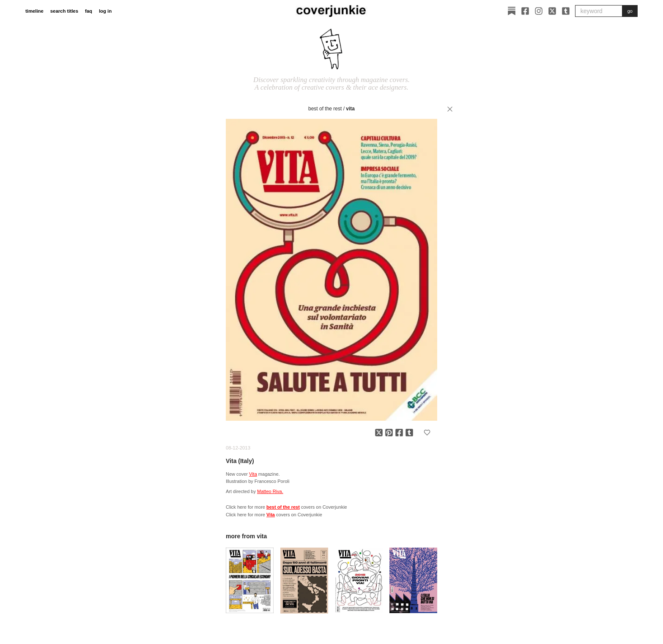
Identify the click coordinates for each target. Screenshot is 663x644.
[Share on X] (379, 433)
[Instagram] (539, 11)
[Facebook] (525, 11)
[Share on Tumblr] (409, 433)
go (630, 11)
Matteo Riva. (270, 491)
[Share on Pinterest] (389, 433)
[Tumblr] (566, 11)
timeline (34, 11)
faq (89, 11)
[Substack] (512, 11)
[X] (552, 11)
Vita (350, 109)
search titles (64, 11)
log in (105, 11)
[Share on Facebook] (399, 433)
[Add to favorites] (427, 433)
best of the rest (325, 109)
